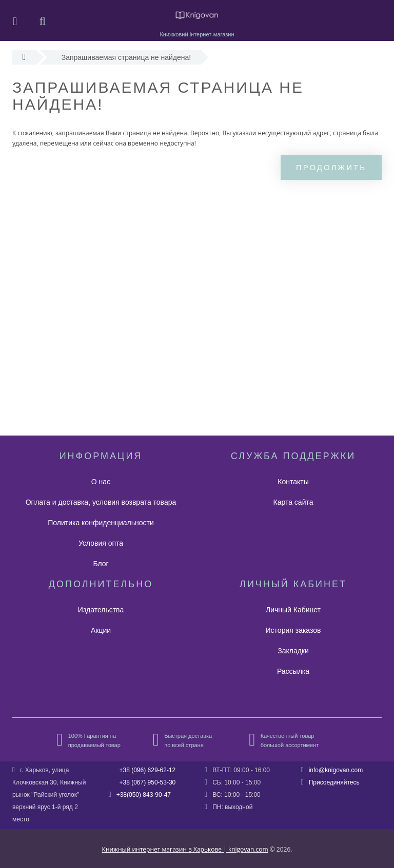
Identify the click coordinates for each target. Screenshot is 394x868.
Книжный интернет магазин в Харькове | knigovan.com (185, 849)
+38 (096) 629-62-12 (148, 770)
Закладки (293, 651)
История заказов (293, 630)
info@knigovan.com (336, 770)
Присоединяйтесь (334, 782)
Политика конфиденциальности (101, 523)
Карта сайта (293, 502)
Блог (101, 564)
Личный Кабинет (293, 610)
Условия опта (101, 543)
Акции (101, 630)
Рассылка (293, 671)
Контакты (293, 482)
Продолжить (331, 167)
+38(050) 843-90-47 (144, 795)
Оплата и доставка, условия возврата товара (101, 502)
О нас (101, 482)
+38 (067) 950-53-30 (148, 782)
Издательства (101, 610)
